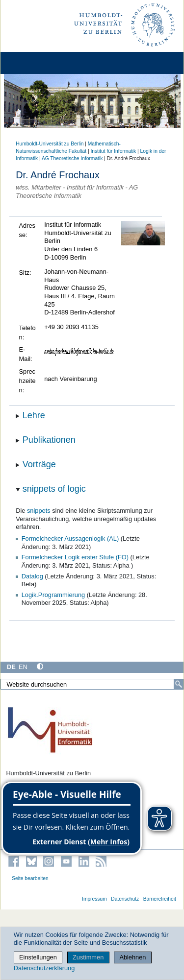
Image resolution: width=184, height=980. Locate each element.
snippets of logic (54, 489)
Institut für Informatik (113, 151)
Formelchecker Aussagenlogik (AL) (70, 538)
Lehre (34, 415)
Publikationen (49, 440)
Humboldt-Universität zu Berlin (50, 144)
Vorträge (39, 464)
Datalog (32, 576)
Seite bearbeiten (30, 878)
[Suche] (179, 684)
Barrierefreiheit (160, 899)
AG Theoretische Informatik (72, 158)
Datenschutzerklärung (44, 968)
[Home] (35, 63)
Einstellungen (38, 957)
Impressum (94, 899)
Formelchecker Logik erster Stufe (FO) (75, 557)
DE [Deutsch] (11, 667)
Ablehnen (132, 957)
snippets (39, 511)
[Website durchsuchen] (92, 684)
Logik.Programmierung (53, 595)
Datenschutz (125, 899)
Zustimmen (88, 957)
